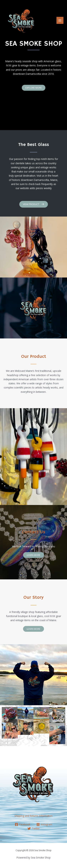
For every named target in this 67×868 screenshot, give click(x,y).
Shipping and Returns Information (33, 816)
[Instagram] (44, 824)
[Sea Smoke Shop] (21, 20)
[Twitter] (33, 829)
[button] (34, 88)
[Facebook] (23, 824)
